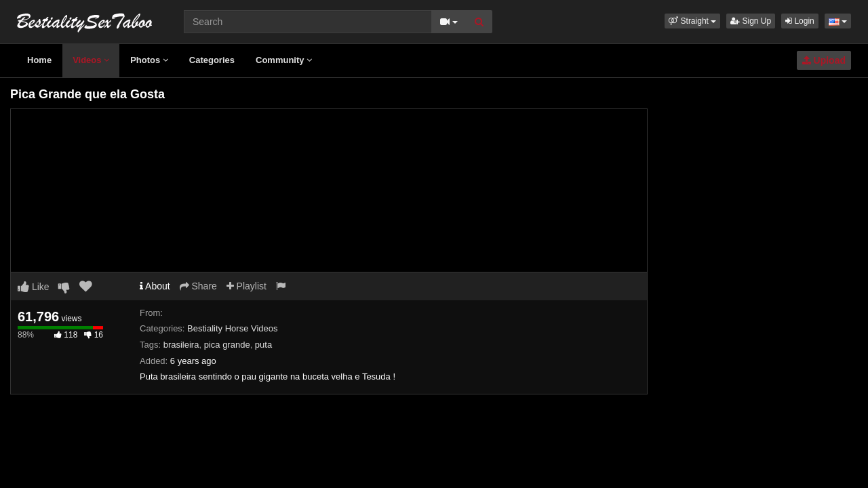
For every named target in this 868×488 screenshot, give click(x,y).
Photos (149, 60)
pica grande (227, 345)
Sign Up (751, 21)
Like (34, 287)
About (155, 286)
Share (198, 286)
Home (39, 60)
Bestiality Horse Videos (232, 328)
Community (284, 60)
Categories (212, 60)
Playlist (246, 286)
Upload (824, 60)
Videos (91, 60)
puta (263, 345)
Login (800, 21)
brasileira (181, 345)
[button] (692, 21)
